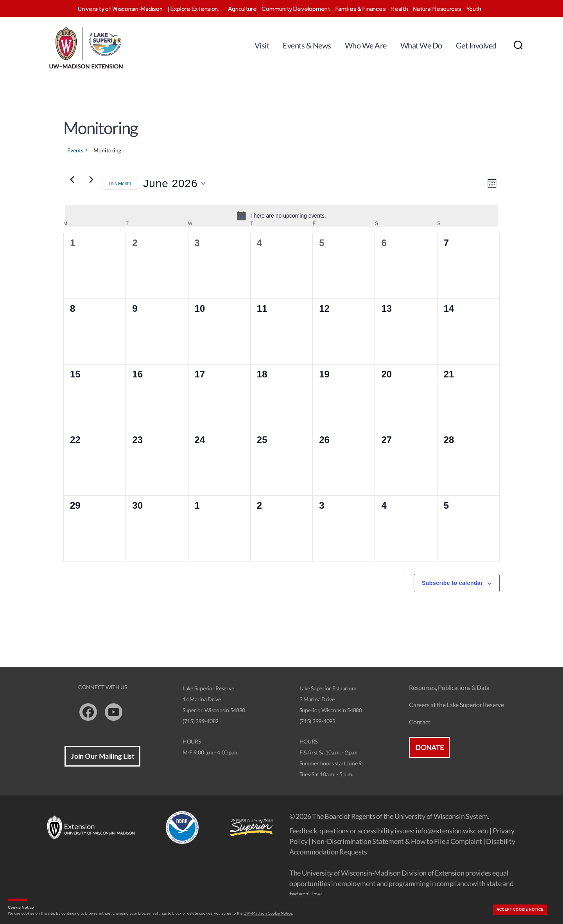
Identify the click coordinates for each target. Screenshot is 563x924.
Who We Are (366, 45)
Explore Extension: (195, 9)
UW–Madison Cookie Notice (268, 913)
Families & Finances (361, 9)
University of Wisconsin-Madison (120, 9)
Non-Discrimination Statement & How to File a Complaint (397, 841)
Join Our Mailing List (102, 756)
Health (399, 9)
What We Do (421, 45)
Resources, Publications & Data (449, 687)
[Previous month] (72, 180)
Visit (262, 45)
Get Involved (476, 45)
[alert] (281, 216)
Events (75, 150)
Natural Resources (437, 9)
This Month (119, 184)
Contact (420, 722)
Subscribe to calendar (452, 583)
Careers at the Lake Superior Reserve (456, 705)
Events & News (307, 45)
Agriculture (242, 9)
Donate (429, 747)
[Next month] (91, 180)
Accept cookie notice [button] (520, 910)
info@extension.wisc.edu (452, 831)
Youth (474, 9)
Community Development (296, 9)
